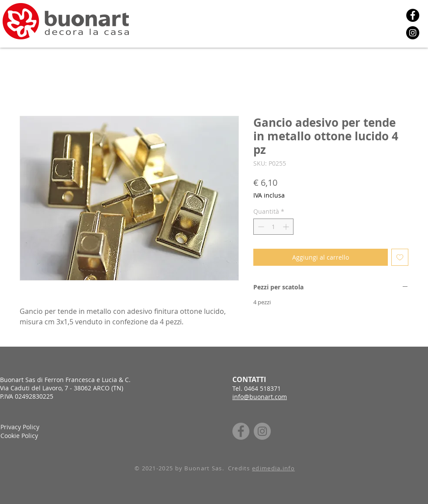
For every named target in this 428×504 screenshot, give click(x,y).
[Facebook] (413, 15)
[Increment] (287, 227)
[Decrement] (260, 227)
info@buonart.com (260, 397)
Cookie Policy (19, 436)
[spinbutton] (273, 227)
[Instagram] (413, 33)
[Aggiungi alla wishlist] (400, 257)
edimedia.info (273, 468)
